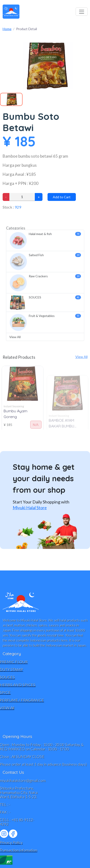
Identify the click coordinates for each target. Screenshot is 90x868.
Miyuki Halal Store (30, 508)
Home (7, 29)
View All (21, 325)
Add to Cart (62, 197)
